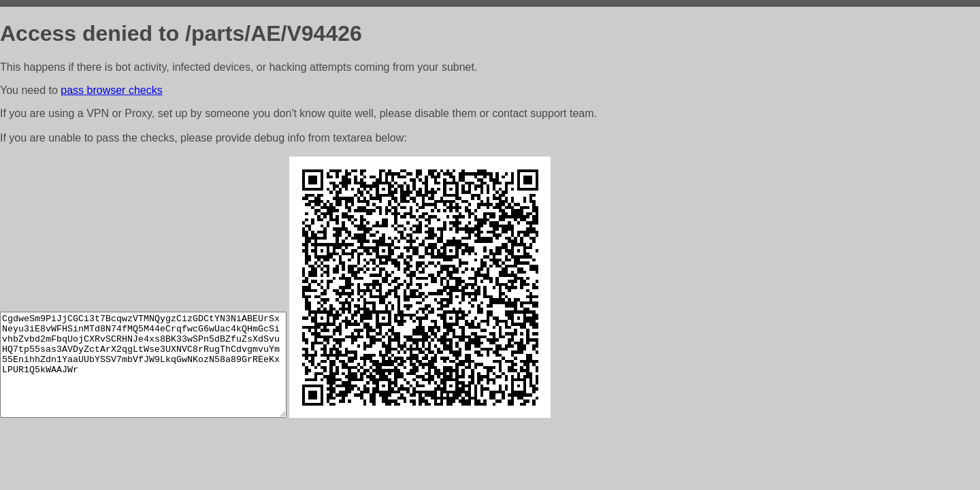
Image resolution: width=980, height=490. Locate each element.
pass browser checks (111, 90)
